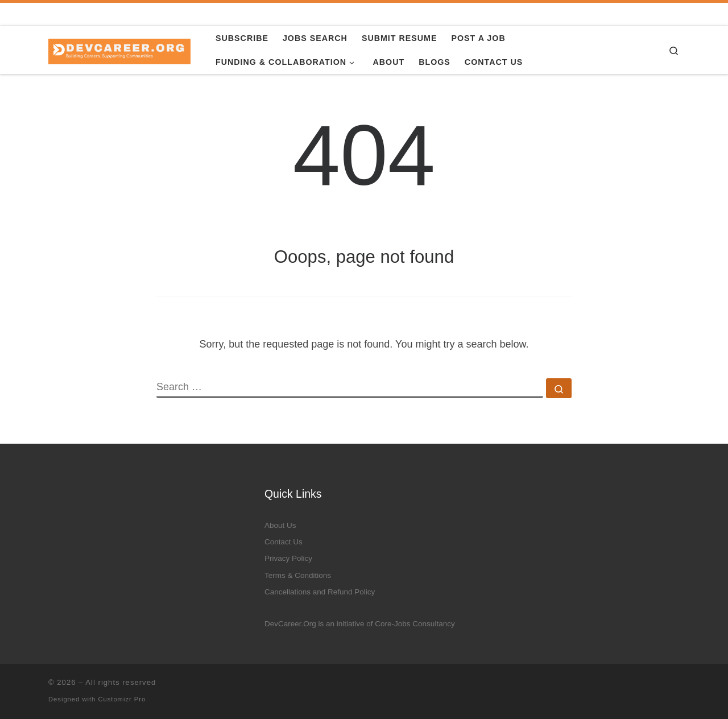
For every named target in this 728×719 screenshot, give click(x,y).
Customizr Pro (122, 699)
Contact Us (284, 542)
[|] (119, 50)
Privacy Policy (288, 558)
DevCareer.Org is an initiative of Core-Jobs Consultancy (360, 624)
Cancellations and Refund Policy (320, 592)
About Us (280, 525)
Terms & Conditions (298, 575)
